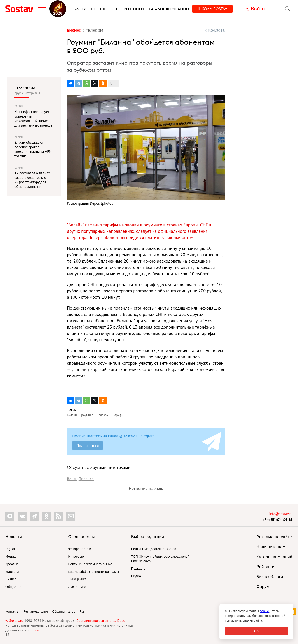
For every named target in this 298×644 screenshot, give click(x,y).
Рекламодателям (36, 611)
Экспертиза (77, 587)
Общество (13, 587)
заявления (198, 231)
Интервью (76, 557)
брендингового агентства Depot (101, 621)
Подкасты (139, 569)
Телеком (25, 87)
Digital (10, 549)
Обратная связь (64, 611)
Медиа (11, 557)
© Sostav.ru (14, 621)
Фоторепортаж (79, 549)
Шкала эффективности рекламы (93, 572)
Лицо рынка (77, 579)
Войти (72, 479)
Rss (82, 611)
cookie (264, 611)
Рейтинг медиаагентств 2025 (154, 549)
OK (257, 631)
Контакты (12, 611)
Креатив (12, 564)
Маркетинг (14, 572)
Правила (86, 479)
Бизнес (11, 579)
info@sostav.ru (281, 514)
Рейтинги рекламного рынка (90, 564)
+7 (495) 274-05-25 (277, 520)
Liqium (35, 630)
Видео (136, 576)
